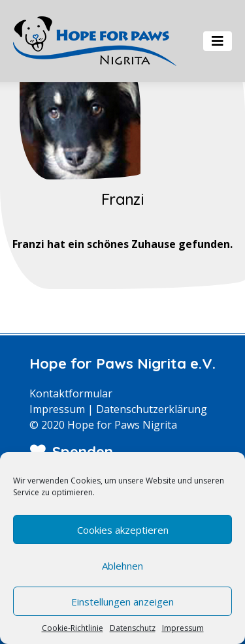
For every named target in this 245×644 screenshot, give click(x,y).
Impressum (183, 628)
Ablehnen (122, 566)
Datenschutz (133, 628)
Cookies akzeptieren (123, 530)
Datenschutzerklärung (152, 409)
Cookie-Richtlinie (73, 628)
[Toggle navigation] (218, 41)
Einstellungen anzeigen (122, 602)
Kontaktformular (71, 393)
